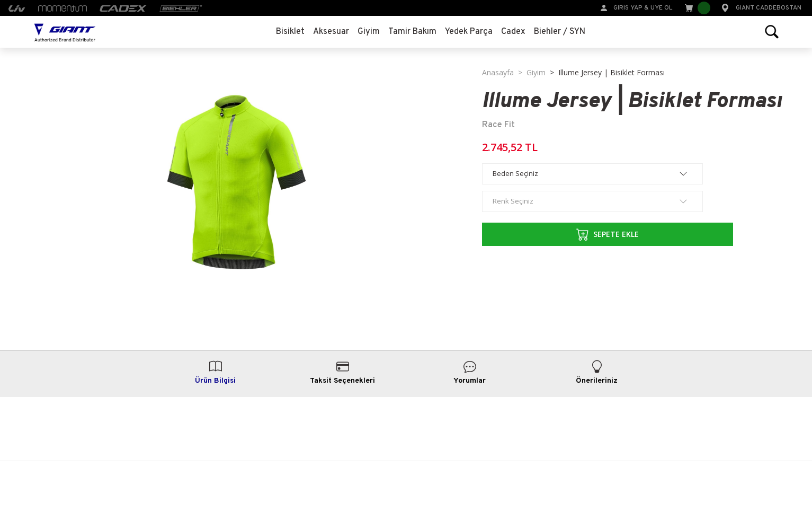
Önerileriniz (597, 373)
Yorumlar (470, 373)
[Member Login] (604, 7)
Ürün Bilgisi (215, 373)
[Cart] (697, 8)
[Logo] (65, 32)
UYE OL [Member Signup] (661, 8)
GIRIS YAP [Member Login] (628, 8)
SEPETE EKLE (558, 234)
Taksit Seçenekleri (342, 373)
